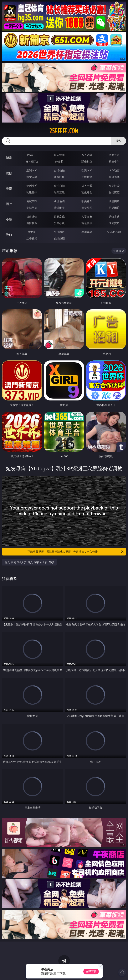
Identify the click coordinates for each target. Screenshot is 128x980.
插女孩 (32, 232)
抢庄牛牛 (114, 161)
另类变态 (114, 192)
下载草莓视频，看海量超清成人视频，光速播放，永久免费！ (76, 552)
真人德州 (59, 155)
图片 (9, 204)
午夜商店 (59, 232)
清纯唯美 (59, 208)
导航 (9, 235)
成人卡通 (87, 186)
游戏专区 (114, 155)
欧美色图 (87, 201)
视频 (9, 173)
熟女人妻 (32, 177)
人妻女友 (87, 216)
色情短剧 (59, 238)
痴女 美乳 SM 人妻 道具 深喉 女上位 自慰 (29, 562)
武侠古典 (114, 216)
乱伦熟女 (87, 192)
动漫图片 (114, 201)
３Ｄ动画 (114, 170)
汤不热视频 (114, 232)
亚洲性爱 (32, 186)
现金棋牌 (87, 161)
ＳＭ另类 (114, 177)
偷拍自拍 (59, 186)
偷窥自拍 (32, 201)
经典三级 (59, 192)
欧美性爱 (114, 186)
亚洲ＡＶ (32, 170)
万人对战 (87, 155)
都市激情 (32, 216)
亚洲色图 (59, 201)
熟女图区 (87, 208)
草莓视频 (87, 232)
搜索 (118, 141)
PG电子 (32, 155)
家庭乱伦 (59, 216)
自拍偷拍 (59, 170)
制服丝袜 (32, 192)
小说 (9, 219)
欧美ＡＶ (87, 170)
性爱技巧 (114, 223)
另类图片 (114, 208)
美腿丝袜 (32, 208)
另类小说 (59, 223)
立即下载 (91, 971)
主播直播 (87, 177)
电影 (9, 188)
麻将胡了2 (32, 161)
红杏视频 (32, 238)
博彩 (9, 158)
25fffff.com (64, 131)
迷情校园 (32, 223)
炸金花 (59, 161)
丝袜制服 (59, 177)
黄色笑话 (87, 223)
